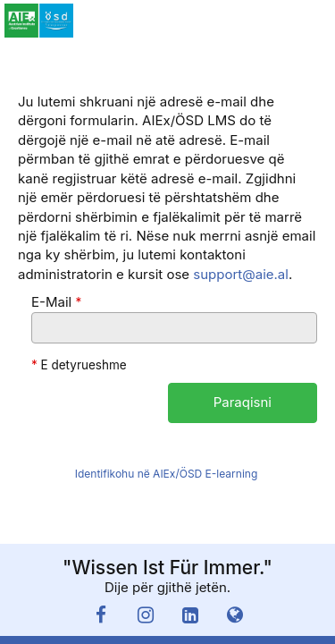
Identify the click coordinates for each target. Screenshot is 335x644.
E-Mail (56, 302)
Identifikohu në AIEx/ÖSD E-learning (167, 474)
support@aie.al (241, 274)
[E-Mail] (174, 328)
